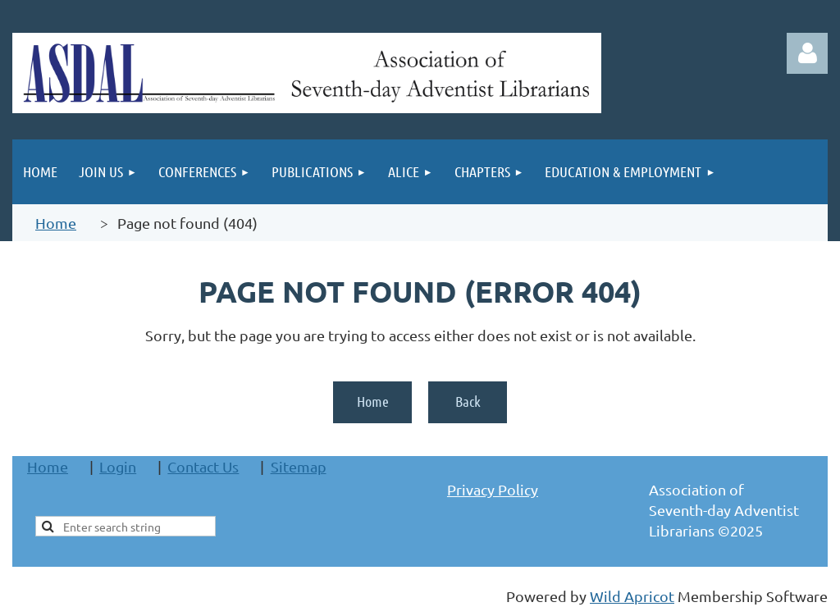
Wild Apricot (632, 596)
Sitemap (299, 466)
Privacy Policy (493, 489)
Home (56, 223)
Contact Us (203, 466)
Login (118, 466)
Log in (807, 53)
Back (468, 401)
